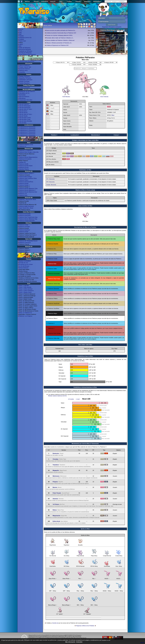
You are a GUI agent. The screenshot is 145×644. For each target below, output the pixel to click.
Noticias (27, 1)
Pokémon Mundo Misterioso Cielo (28, 189)
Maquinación (56, 516)
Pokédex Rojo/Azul (24, 83)
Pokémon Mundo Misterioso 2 (27, 190)
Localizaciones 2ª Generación (27, 134)
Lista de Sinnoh (23, 113)
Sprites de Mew (85, 529)
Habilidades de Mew (85, 170)
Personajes (102, 50)
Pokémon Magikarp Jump (26, 145)
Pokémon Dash (23, 195)
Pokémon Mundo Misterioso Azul (28, 192)
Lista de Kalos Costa (25, 119)
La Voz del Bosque (24, 266)
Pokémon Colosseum (25, 243)
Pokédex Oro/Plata (24, 81)
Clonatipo (56, 459)
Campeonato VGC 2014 (26, 100)
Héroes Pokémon (24, 268)
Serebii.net (55, 623)
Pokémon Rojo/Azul (24, 230)
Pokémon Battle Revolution (26, 206)
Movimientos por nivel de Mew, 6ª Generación (85, 444)
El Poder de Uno (24, 263)
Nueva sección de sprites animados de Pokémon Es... (61, 30)
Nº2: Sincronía (50, 182)
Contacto (21, 39)
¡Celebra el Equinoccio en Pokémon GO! (57, 45)
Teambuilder (22, 95)
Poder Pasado (57, 493)
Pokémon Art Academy (25, 159)
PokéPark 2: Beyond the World (27, 199)
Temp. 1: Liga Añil (24, 285)
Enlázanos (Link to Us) (25, 38)
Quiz (61, 1)
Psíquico (55, 482)
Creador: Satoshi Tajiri (25, 67)
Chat (20, 32)
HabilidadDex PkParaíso (26, 80)
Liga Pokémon (103, 48)
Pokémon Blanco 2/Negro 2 (27, 173)
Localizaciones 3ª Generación (27, 132)
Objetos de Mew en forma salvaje (85, 190)
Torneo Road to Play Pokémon (27, 54)
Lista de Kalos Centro (25, 118)
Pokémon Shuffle (24, 164)
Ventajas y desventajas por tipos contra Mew (85, 140)
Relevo (55, 510)
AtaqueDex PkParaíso (25, 78)
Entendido (79, 642)
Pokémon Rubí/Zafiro (25, 216)
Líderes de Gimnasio (105, 45)
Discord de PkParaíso (25, 49)
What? (142, 643)
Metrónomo (56, 476)
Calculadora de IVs (24, 93)
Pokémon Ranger (24, 183)
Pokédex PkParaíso (24, 76)
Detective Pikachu (24, 169)
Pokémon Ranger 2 (24, 185)
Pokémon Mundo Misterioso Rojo (28, 219)
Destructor (56, 453)
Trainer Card (22, 41)
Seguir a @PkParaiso (24, 20)
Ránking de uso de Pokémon (27, 91)
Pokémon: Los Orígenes (26, 316)
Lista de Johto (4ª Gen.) (25, 114)
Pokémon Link (23, 194)
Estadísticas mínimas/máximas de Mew (85, 387)
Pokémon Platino (24, 180)
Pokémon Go (23, 146)
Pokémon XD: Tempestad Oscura (28, 241)
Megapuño (56, 470)
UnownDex (22, 72)
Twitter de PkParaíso (25, 48)
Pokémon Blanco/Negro (25, 177)
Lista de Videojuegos (25, 106)
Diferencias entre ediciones (106, 43)
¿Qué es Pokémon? (24, 65)
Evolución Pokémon (24, 69)
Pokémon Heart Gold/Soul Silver (28, 178)
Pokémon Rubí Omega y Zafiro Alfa (29, 152)
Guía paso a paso (104, 38)
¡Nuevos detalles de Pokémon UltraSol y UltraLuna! (60, 40)
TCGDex (69, 1)
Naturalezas (22, 98)
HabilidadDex (97, 1)
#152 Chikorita (104, 96)
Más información (70, 642)
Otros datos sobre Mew (85, 345)
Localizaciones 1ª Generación (27, 135)
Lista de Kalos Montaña (25, 121)
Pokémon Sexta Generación (27, 61)
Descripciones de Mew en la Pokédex (85, 227)
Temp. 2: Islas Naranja (25, 287)
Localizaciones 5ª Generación (27, 129)
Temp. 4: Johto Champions (26, 291)
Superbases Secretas (105, 53)
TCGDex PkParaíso (24, 87)
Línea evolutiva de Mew (85, 206)
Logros (21, 44)
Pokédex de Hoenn (104, 40)
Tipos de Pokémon (24, 97)
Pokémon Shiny (23, 70)
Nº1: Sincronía (50, 179)
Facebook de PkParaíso (26, 51)
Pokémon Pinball (24, 232)
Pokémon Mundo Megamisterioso (28, 157)
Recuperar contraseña (115, 27)
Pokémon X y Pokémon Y (26, 150)
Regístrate (105, 27)
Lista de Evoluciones (25, 107)
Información (102, 35)
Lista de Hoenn (23, 111)
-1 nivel (78, 399)
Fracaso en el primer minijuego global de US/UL (59, 35)
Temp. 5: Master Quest (25, 292)
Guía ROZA (45, 1)
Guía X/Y (53, 1)
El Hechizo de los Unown (26, 264)
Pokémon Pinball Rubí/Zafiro (27, 221)
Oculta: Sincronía (51, 185)
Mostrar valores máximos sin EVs (57, 396)
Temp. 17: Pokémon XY (25, 313)
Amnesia (55, 499)
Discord (36, 1)
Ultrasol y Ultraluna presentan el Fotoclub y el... (59, 43)
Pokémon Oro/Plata (24, 226)
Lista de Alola (23, 123)
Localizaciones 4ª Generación (27, 130)
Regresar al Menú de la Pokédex (85, 626)
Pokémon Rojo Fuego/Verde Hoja (28, 217)
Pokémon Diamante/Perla (26, 182)
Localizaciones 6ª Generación (27, 127)
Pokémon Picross (24, 167)
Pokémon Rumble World (26, 166)
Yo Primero (56, 504)
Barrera (55, 487)
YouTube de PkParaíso (25, 53)
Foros (21, 31)
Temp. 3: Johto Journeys (26, 289)
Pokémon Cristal (24, 225)
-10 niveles (71, 399)
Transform (56, 465)
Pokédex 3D (22, 162)
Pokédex (78, 1)
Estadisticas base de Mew (85, 356)
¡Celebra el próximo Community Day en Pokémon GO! (61, 33)
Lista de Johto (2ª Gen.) (25, 109)
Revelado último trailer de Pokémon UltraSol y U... (60, 38)
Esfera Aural (56, 521)
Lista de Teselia (23, 116)
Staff (20, 34)
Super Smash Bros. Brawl (26, 208)
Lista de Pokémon (24, 104)
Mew (113, 115)
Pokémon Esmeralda (25, 214)
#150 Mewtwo (66, 96)
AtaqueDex (87, 1)
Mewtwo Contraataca (25, 261)
